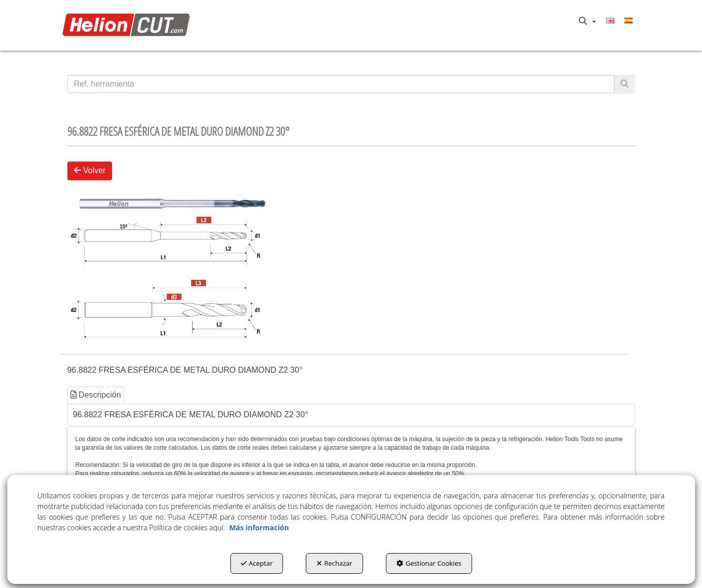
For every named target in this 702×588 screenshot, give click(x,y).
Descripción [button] (96, 395)
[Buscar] (624, 84)
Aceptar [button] (257, 563)
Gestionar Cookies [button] (429, 563)
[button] (129, 26)
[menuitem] (587, 21)
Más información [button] (259, 527)
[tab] (96, 395)
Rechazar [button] (335, 563)
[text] (341, 84)
